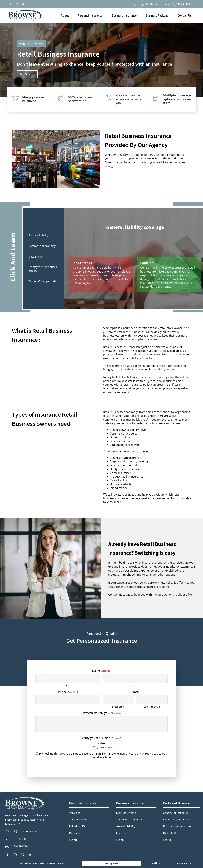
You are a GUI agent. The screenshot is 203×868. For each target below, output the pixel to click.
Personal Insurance (90, 16)
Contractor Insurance (176, 813)
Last (135, 685)
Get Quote (111, 863)
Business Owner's (126, 813)
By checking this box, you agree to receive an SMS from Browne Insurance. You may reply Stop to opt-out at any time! (103, 755)
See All (73, 840)
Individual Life (77, 826)
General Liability (126, 826)
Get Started (27, 74)
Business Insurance (124, 16)
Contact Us (185, 16)
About (65, 16)
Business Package (157, 16)
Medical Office (171, 833)
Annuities (75, 813)
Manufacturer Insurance (177, 826)
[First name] (68, 678)
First (68, 685)
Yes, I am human (103, 747)
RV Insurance (77, 833)
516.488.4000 (184, 4)
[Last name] (135, 678)
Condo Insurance (79, 819)
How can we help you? (101, 713)
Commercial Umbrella (129, 819)
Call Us (156, 863)
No (103, 743)
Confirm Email (152, 707)
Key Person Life (125, 833)
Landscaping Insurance (176, 819)
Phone (68, 692)
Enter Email (119, 707)
